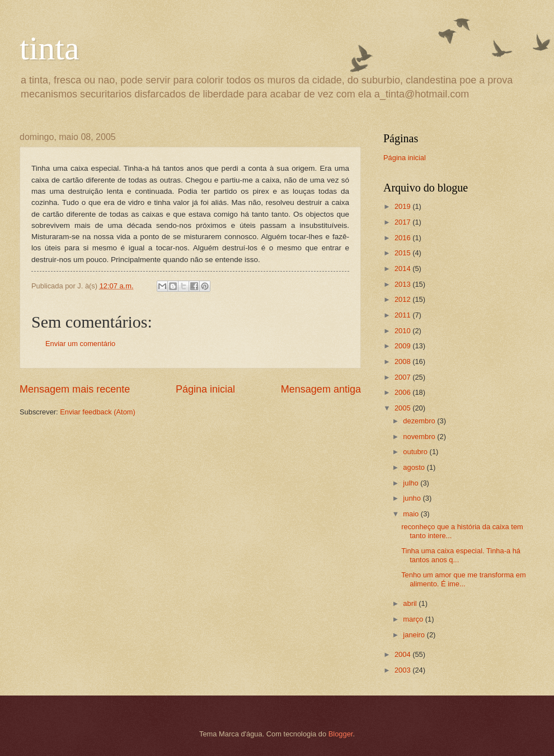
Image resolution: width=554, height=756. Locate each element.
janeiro (415, 635)
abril (411, 603)
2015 (403, 253)
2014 (403, 269)
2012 (403, 299)
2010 (403, 331)
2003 (403, 670)
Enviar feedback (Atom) (98, 412)
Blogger (341, 734)
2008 (403, 361)
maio (412, 514)
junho (413, 498)
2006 (403, 392)
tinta (50, 48)
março (414, 619)
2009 (403, 346)
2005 (403, 408)
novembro (420, 437)
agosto (415, 467)
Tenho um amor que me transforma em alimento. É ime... (464, 579)
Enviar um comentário (80, 344)
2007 (403, 377)
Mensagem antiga (321, 389)
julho (412, 483)
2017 (403, 222)
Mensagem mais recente (75, 389)
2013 (403, 284)
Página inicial (205, 389)
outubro (416, 452)
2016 (403, 238)
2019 (403, 206)
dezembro (420, 421)
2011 (403, 315)
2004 (403, 654)
